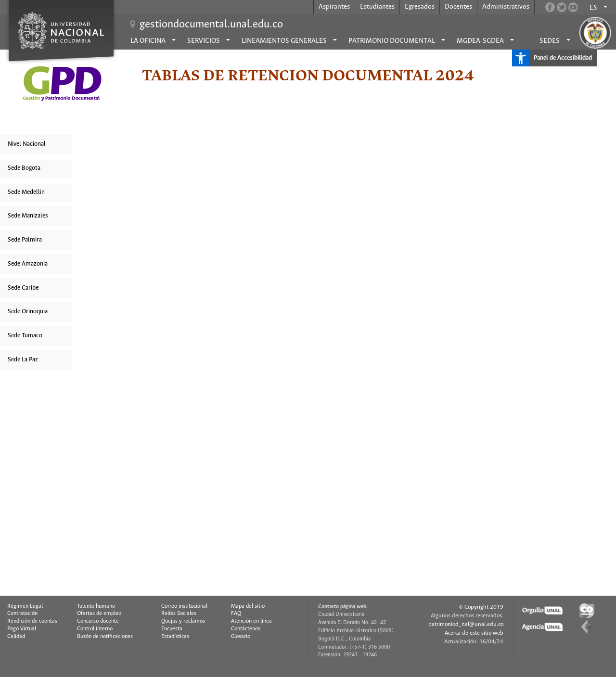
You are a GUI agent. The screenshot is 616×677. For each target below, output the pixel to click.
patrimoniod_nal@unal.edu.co (466, 624)
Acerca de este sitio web (474, 633)
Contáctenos (246, 629)
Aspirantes (334, 7)
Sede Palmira (25, 240)
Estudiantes (377, 7)
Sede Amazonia (28, 264)
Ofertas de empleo (99, 613)
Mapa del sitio (248, 606)
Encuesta (172, 629)
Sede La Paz (23, 360)
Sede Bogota (24, 168)
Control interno (95, 629)
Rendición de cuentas (32, 621)
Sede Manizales (28, 216)
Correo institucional (184, 606)
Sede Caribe (23, 288)
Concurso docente (98, 621)
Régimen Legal (25, 606)
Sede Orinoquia (28, 312)
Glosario (241, 637)
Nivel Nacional (27, 144)
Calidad (16, 637)
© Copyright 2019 (481, 607)
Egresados (420, 7)
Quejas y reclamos (183, 621)
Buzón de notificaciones (105, 637)
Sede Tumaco (25, 336)
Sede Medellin (26, 192)
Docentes (458, 7)
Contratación (22, 613)
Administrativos (506, 7)
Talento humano (96, 606)
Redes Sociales (179, 613)
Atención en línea (251, 621)
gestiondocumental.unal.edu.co (211, 25)
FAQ (236, 613)
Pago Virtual (22, 629)
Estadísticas (175, 637)
